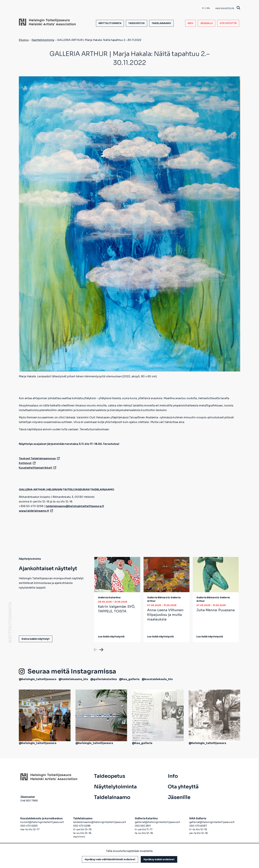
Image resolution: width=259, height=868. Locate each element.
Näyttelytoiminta (110, 23)
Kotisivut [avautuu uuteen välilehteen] (27, 463)
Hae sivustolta (228, 8)
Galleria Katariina (109, 597)
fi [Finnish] (203, 8)
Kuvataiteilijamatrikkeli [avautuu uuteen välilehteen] (37, 468)
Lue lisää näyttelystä (111, 637)
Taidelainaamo (161, 23)
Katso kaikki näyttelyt (36, 639)
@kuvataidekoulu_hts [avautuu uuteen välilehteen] (157, 679)
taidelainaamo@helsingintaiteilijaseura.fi (100, 822)
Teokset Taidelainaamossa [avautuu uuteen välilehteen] (39, 459)
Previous (95, 649)
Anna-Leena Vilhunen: (166, 615)
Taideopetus (137, 23)
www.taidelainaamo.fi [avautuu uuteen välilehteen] (36, 511)
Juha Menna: (216, 610)
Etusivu (24, 40)
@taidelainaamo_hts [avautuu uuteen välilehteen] (73, 679)
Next (101, 649)
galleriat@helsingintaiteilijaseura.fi (158, 822)
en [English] (208, 8)
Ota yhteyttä (228, 23)
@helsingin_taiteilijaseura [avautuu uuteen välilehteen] (38, 679)
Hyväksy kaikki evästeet (159, 859)
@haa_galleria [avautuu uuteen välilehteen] (129, 679)
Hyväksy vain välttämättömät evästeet (110, 859)
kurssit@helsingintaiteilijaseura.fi (42, 822)
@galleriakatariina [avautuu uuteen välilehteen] (104, 679)
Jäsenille (206, 23)
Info (190, 23)
